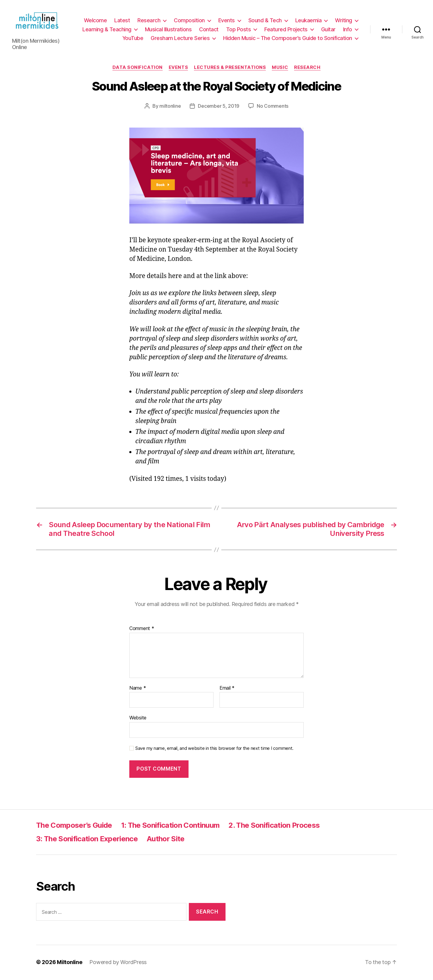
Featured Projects (286, 30)
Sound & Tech (265, 21)
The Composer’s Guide (74, 826)
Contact (209, 30)
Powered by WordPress (118, 963)
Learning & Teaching (107, 30)
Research (149, 21)
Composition (189, 21)
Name (138, 689)
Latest (122, 21)
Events (227, 21)
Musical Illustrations (168, 30)
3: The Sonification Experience (87, 840)
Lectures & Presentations (230, 68)
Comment (142, 629)
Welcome (95, 21)
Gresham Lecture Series (180, 39)
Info (348, 30)
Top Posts (239, 30)
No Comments (273, 107)
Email (227, 689)
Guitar (328, 30)
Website (138, 719)
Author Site (166, 840)
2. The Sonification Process (274, 826)
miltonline (170, 107)
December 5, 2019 (219, 107)
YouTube (133, 39)
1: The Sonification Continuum (170, 826)
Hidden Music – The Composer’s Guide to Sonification (288, 39)
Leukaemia (309, 21)
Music (280, 68)
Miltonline (69, 963)
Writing (344, 21)
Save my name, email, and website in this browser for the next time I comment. (214, 749)
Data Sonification (137, 68)
